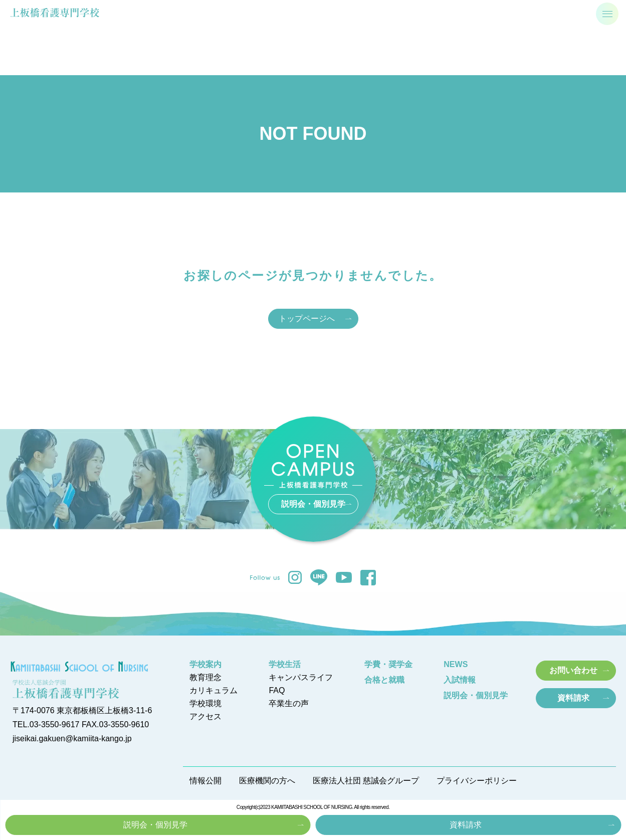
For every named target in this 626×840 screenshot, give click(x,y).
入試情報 (460, 680)
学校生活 (285, 665)
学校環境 (205, 704)
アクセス (205, 717)
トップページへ (307, 319)
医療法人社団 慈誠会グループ (366, 781)
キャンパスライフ (301, 678)
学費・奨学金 (388, 665)
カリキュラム (214, 691)
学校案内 (205, 665)
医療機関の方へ (267, 781)
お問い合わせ (573, 670)
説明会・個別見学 (155, 825)
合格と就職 (384, 680)
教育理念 (205, 678)
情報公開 (205, 781)
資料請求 (466, 825)
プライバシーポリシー (477, 781)
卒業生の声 (289, 704)
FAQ (277, 691)
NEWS (456, 665)
